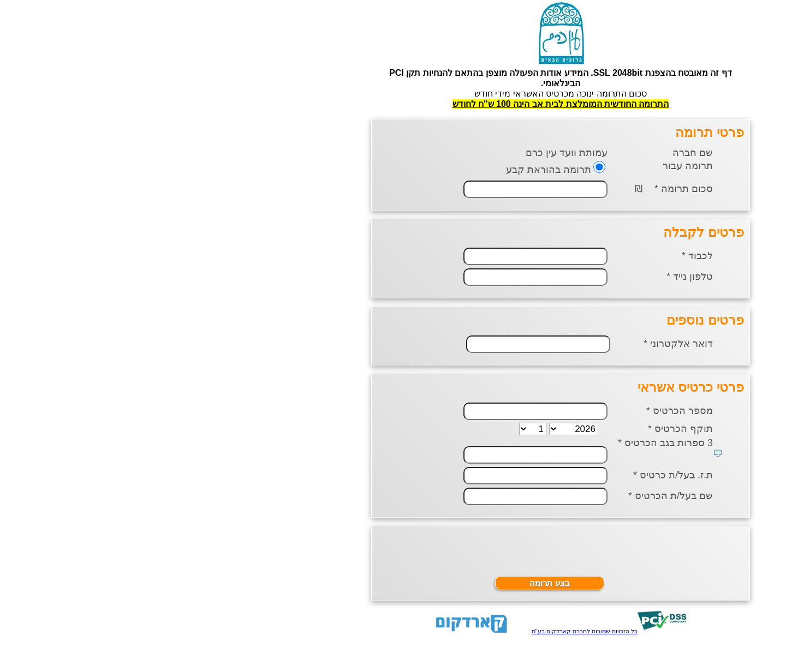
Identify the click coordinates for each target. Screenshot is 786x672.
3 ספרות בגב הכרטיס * (498, 443)
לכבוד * (530, 256)
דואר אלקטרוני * (511, 344)
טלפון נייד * (522, 277)
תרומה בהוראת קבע (381, 170)
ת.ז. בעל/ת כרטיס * (505, 475)
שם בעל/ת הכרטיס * (503, 496)
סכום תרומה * (516, 189)
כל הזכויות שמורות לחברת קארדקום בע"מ (417, 631)
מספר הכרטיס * (512, 411)
